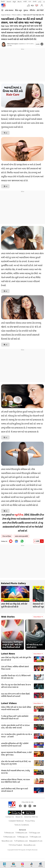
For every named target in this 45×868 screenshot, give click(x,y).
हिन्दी (3, 1)
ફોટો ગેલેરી (40, 10)
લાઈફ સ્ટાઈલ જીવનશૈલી (21, 536)
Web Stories (8, 617)
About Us (19, 817)
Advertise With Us (31, 817)
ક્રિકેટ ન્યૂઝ (18, 10)
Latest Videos (9, 703)
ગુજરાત (26, 10)
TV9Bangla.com (22, 837)
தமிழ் (40, 1)
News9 (9, 1)
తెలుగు (20, 1)
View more (38, 617)
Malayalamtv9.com (36, 841)
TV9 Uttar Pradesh (15, 845)
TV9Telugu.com (34, 833)
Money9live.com (30, 845)
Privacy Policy (30, 821)
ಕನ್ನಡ (14, 1)
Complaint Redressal (16, 821)
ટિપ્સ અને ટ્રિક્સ (7, 536)
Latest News (8, 653)
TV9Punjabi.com (35, 837)
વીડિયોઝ (32, 10)
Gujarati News (6, 15)
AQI (32, 5)
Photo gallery (17, 15)
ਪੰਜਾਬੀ (35, 1)
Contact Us (10, 817)
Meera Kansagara (13, 44)
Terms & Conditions (22, 825)
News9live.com (7, 841)
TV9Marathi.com (21, 833)
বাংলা (30, 1)
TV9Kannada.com (9, 837)
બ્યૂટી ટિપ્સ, (19, 515)
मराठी (25, 1)
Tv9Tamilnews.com (21, 841)
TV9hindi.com (9, 833)
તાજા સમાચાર (9, 10)
